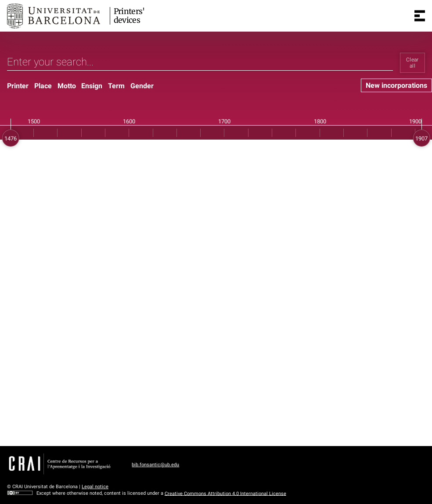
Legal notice (95, 487)
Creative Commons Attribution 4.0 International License (225, 493)
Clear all (412, 63)
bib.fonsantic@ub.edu (155, 465)
